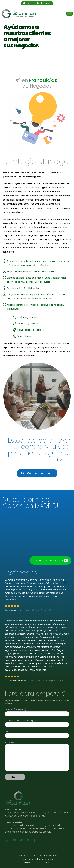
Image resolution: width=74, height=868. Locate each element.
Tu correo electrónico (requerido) (37, 723)
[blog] (28, 840)
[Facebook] (35, 840)
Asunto (37, 733)
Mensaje (37, 744)
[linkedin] (8, 840)
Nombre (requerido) (37, 712)
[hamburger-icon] (70, 14)
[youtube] (15, 840)
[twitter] (21, 840)
